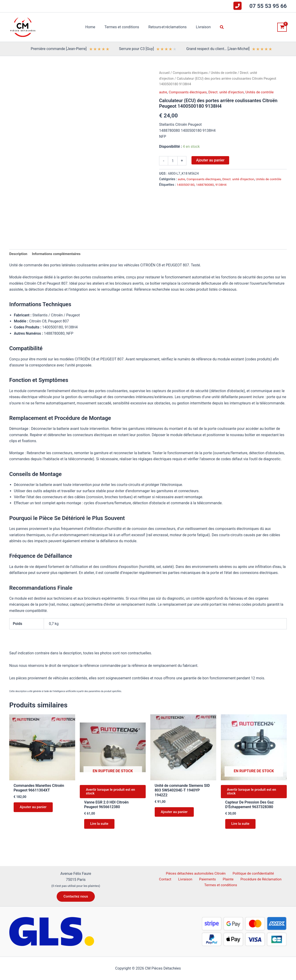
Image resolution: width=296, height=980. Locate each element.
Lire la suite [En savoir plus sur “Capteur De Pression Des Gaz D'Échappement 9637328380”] (242, 827)
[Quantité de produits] (173, 161)
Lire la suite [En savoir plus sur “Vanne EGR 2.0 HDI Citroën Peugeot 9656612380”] (101, 827)
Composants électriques (192, 73)
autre (163, 92)
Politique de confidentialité (245, 873)
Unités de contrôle (227, 73)
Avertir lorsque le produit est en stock (113, 793)
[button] (218, 27)
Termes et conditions (221, 886)
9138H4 (223, 190)
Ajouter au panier (210, 160)
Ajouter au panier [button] (35, 808)
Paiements (198, 879)
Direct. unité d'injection (230, 92)
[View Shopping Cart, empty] (282, 27)
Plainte (217, 879)
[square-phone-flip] (237, 6)
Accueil (165, 73)
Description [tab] (19, 254)
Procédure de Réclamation (248, 879)
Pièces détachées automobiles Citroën (187, 873)
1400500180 (186, 190)
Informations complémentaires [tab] (59, 254)
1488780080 (206, 190)
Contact (276, 873)
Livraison (179, 879)
